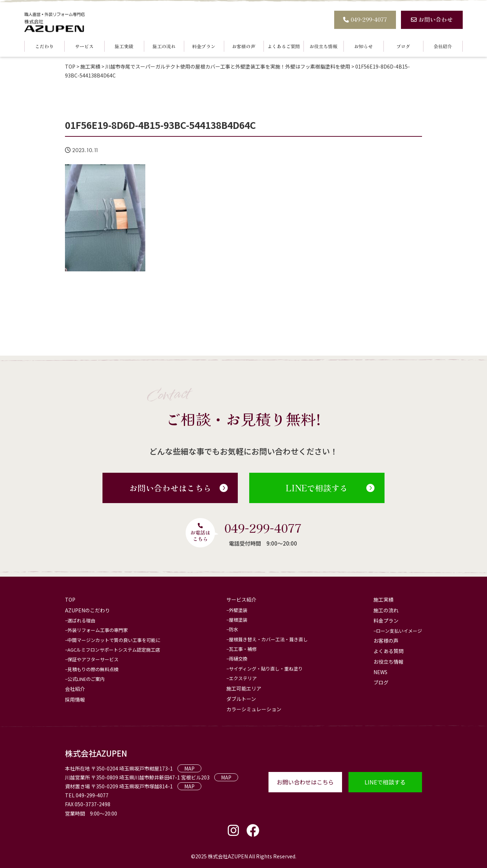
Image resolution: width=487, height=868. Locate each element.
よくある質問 (388, 651)
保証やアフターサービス (93, 659)
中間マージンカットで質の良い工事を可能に (114, 640)
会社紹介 (443, 46)
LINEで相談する (330, 488)
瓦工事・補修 (243, 649)
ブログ (403, 46)
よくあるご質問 (284, 46)
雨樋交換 (238, 659)
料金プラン (204, 46)
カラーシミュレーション (254, 709)
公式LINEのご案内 (86, 679)
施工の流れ (164, 46)
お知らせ (363, 46)
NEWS (380, 672)
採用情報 (75, 699)
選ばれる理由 (81, 620)
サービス (84, 46)
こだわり (44, 46)
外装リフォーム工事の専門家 (98, 630)
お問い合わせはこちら (179, 488)
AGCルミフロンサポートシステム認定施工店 (114, 650)
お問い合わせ (432, 19)
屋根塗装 (238, 620)
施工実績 (124, 46)
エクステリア (243, 678)
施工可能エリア (244, 688)
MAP (189, 768)
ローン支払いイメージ (399, 631)
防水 (234, 629)
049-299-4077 (365, 19)
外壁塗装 (238, 610)
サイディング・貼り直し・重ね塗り (266, 669)
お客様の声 (244, 46)
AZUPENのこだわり (87, 610)
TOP (70, 599)
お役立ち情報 (323, 46)
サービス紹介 (241, 599)
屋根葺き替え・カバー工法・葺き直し (268, 639)
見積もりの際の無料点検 (93, 669)
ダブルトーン (241, 699)
